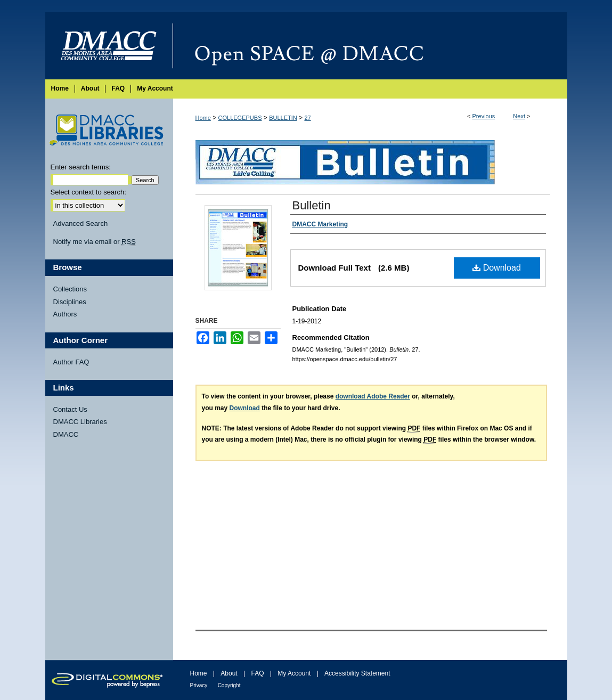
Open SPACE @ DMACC (370, 46)
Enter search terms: (81, 167)
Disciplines (70, 302)
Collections (70, 289)
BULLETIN (283, 118)
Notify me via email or (95, 242)
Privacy (199, 685)
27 (307, 118)
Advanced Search (81, 223)
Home (203, 118)
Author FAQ (71, 362)
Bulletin (312, 205)
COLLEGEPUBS (240, 118)
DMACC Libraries (80, 422)
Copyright (229, 685)
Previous (484, 116)
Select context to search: (88, 192)
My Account (294, 673)
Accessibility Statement (357, 673)
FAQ (257, 673)
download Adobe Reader (373, 396)
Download (497, 268)
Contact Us (70, 409)
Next (519, 116)
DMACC (66, 434)
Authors (65, 314)
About (229, 673)
